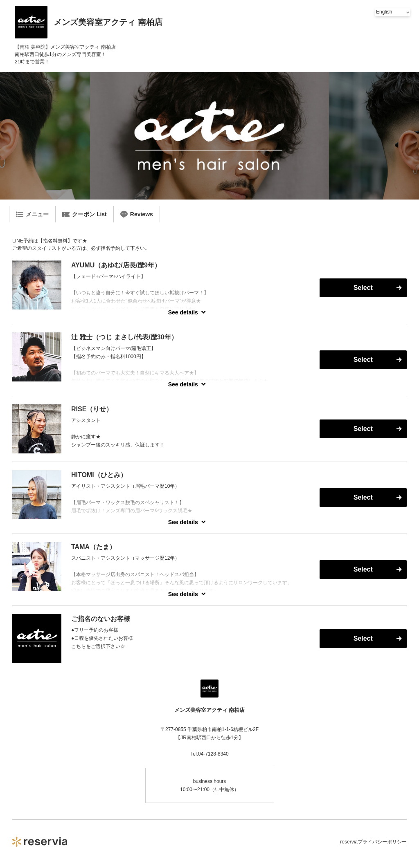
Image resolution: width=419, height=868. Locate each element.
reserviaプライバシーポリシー (373, 842)
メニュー (32, 214)
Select (363, 288)
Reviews (137, 214)
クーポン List (84, 214)
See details (183, 312)
